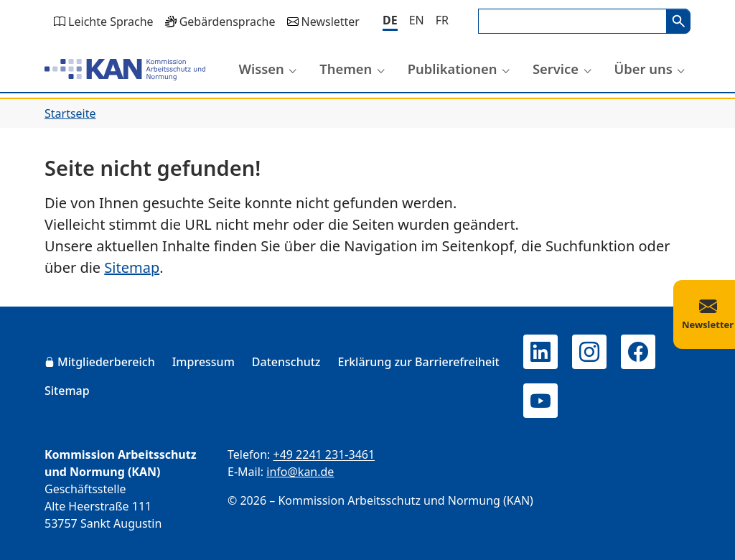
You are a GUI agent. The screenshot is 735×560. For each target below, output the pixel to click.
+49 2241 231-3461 (324, 454)
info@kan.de (300, 472)
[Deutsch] (390, 21)
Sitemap (132, 267)
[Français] (442, 20)
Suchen (678, 21)
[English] (417, 20)
